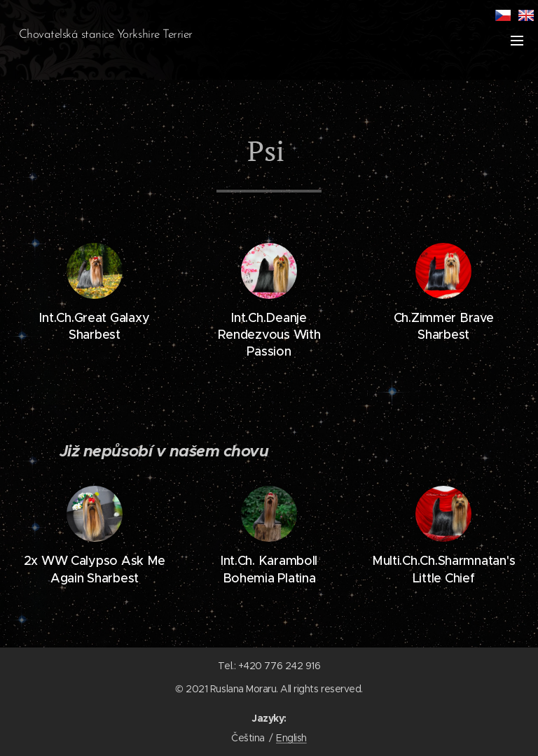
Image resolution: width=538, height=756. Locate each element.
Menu (517, 41)
